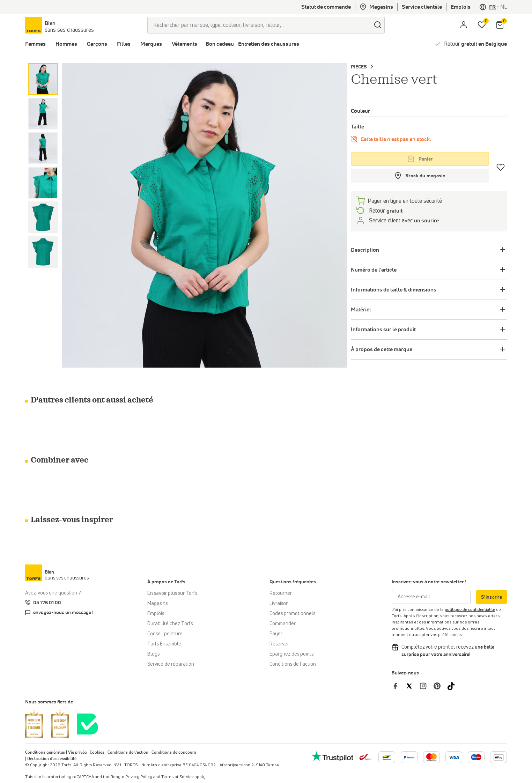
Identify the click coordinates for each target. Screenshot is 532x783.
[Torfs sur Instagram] (427, 686)
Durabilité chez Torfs (170, 624)
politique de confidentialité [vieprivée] (470, 610)
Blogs (153, 654)
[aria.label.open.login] (464, 25)
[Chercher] (378, 25)
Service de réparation (171, 664)
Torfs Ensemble (164, 644)
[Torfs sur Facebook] (399, 686)
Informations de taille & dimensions (394, 290)
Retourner (281, 593)
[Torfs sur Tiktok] (454, 686)
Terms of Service (178, 777)
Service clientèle (422, 7)
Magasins (376, 7)
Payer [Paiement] (276, 634)
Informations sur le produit (383, 330)
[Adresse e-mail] (431, 597)
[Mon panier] (500, 25)
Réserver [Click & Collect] (279, 644)
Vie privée (77, 753)
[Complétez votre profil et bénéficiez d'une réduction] (438, 647)
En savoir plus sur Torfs (172, 593)
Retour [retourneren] (385, 211)
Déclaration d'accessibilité (52, 759)
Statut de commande (326, 7)
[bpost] (365, 757)
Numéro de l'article (374, 270)
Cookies (97, 753)
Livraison (279, 604)
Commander (283, 624)
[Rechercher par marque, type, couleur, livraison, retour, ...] (259, 25)
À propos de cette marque (382, 349)
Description (365, 250)
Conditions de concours (174, 753)
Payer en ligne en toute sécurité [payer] (405, 201)
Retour (475, 44)
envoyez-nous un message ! (63, 613)
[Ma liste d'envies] (482, 25)
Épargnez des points (291, 654)
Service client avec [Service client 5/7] (403, 221)
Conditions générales (45, 753)
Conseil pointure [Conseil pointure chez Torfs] (165, 634)
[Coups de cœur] (501, 167)
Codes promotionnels (292, 614)
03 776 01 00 (47, 603)
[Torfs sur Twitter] (413, 686)
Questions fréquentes (293, 582)
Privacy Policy (139, 777)
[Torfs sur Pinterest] (441, 686)
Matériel (361, 310)
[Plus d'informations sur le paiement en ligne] (387, 757)
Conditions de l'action (293, 664)
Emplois (461, 7)
